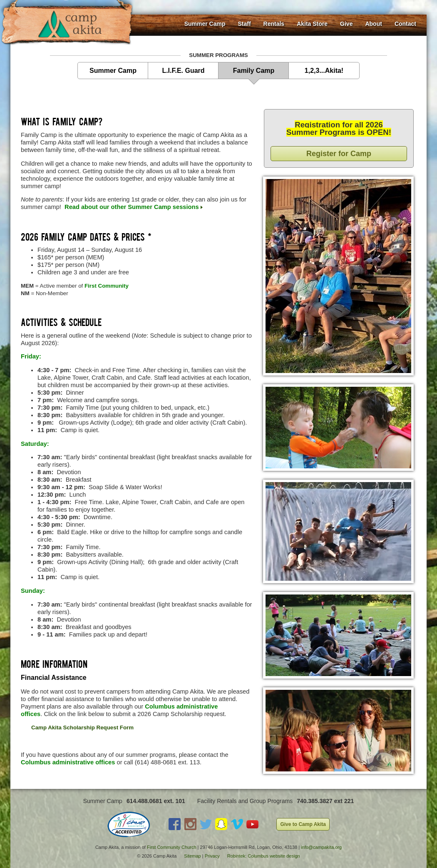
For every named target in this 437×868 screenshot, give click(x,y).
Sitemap (192, 856)
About (373, 24)
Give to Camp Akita (303, 824)
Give (346, 24)
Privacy (212, 856)
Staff (244, 24)
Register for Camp (339, 154)
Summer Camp (205, 24)
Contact (405, 24)
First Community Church (172, 847)
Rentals (274, 24)
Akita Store (312, 24)
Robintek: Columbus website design (264, 856)
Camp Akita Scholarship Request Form (82, 727)
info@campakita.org (321, 847)
